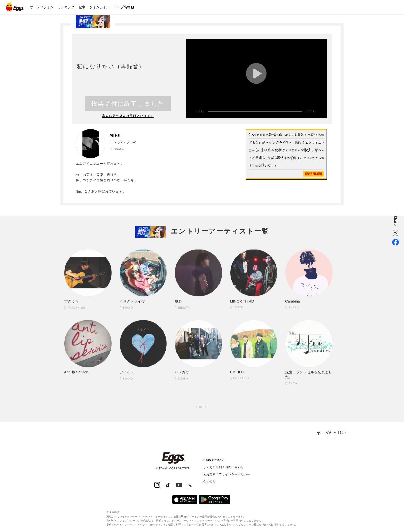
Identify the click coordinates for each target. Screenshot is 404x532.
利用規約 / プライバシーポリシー (227, 473)
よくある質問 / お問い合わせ (224, 466)
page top (337, 432)
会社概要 (209, 480)
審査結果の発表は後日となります (128, 116)
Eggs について (214, 459)
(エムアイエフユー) (124, 142)
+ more (202, 407)
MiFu (116, 135)
